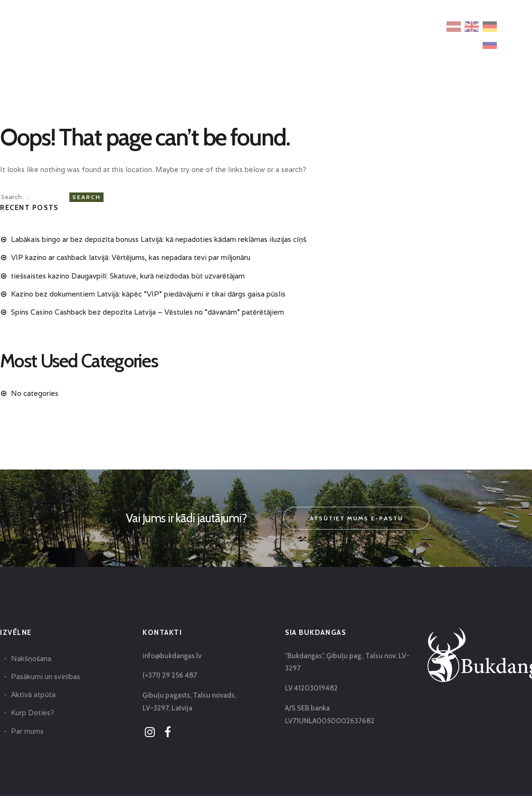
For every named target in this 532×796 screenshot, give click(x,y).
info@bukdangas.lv (172, 656)
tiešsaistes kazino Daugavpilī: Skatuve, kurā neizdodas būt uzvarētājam (128, 276)
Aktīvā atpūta (33, 695)
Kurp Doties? (33, 713)
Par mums (27, 731)
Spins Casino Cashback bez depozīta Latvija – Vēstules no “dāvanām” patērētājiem (147, 312)
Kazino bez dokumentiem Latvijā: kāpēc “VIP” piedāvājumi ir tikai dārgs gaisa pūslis (148, 294)
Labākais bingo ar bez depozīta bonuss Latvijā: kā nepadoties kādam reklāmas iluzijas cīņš (159, 239)
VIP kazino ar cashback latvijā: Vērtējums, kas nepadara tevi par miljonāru (131, 257)
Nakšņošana (31, 658)
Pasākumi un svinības (46, 676)
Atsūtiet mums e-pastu (356, 518)
